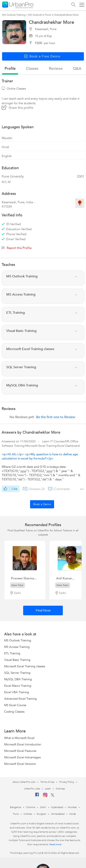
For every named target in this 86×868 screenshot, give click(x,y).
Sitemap (60, 789)
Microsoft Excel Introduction (23, 744)
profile (10, 69)
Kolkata (28, 814)
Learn (48, 789)
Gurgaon (41, 814)
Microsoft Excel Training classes (25, 666)
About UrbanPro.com (24, 782)
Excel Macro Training (18, 686)
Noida (73, 814)
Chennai (31, 807)
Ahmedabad (58, 814)
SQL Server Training (17, 673)
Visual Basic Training (17, 660)
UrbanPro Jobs (32, 789)
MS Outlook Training (18, 640)
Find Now (43, 610)
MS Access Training (17, 647)
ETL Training (12, 653)
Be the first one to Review (56, 417)
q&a (77, 69)
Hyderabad (57, 807)
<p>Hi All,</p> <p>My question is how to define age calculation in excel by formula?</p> (40, 456)
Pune (16, 814)
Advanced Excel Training (20, 699)
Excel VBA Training (17, 692)
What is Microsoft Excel (19, 738)
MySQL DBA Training (18, 679)
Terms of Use (47, 782)
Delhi (43, 807)
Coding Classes (14, 712)
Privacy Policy (67, 782)
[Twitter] (52, 796)
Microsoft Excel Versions (20, 764)
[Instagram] (45, 796)
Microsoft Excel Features (20, 751)
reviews (56, 69)
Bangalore (16, 807)
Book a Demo (42, 504)
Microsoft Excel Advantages (22, 757)
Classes (32, 69)
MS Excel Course (15, 705)
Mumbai (72, 807)
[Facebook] (37, 796)
